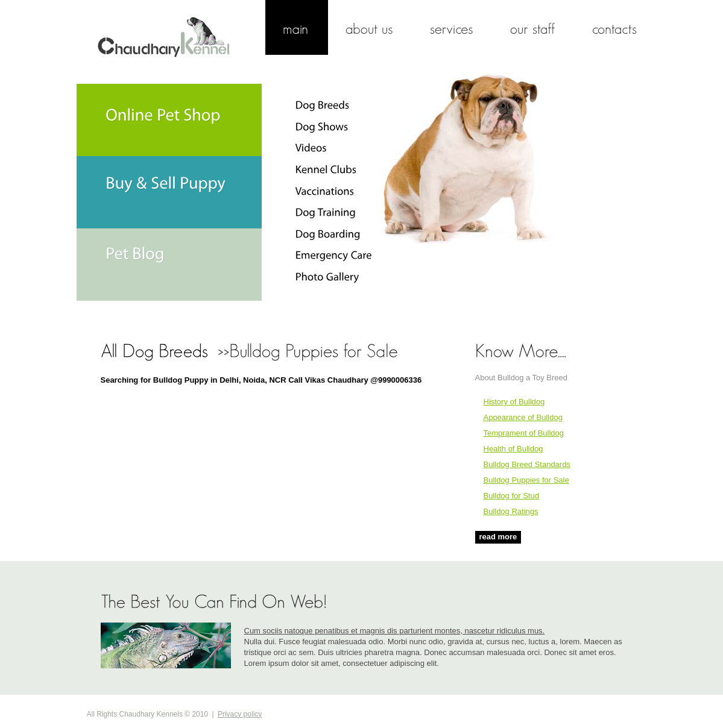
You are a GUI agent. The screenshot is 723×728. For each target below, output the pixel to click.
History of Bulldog (514, 402)
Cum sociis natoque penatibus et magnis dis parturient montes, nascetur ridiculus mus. (395, 631)
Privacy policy (240, 714)
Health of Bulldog (513, 449)
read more (498, 537)
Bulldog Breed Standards (527, 464)
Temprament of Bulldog (524, 433)
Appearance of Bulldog (523, 417)
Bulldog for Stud (511, 496)
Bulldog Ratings (511, 511)
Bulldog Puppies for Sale (526, 480)
